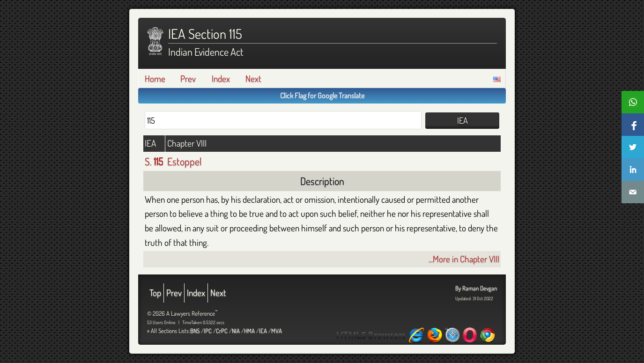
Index (221, 78)
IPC (208, 331)
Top (155, 293)
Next (253, 78)
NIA (236, 331)
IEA (263, 331)
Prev (188, 78)
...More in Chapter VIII (464, 259)
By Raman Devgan (476, 288)
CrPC (222, 331)
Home (155, 78)
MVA (277, 331)
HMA (249, 331)
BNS (195, 331)
